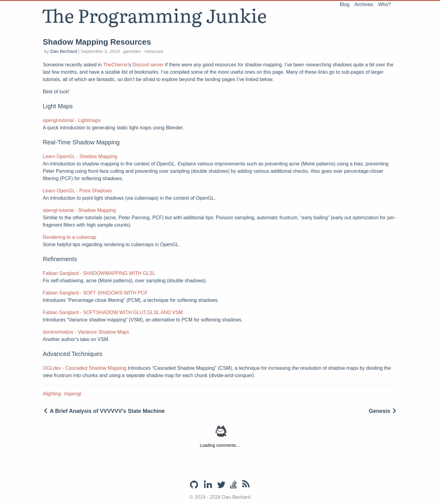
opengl (74, 394)
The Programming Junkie (154, 15)
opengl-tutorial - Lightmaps (72, 120)
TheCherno (115, 65)
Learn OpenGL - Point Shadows (77, 191)
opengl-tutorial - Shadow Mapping (79, 210)
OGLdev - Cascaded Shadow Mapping (85, 368)
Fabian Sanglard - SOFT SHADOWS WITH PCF (95, 293)
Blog (345, 4)
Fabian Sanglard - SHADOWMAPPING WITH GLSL (99, 273)
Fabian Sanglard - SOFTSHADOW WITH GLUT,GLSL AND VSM (113, 312)
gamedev (132, 51)
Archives (364, 4)
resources (153, 51)
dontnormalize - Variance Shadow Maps (86, 332)
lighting (53, 394)
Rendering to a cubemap (70, 237)
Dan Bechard (64, 51)
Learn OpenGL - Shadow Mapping (80, 156)
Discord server (148, 65)
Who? (384, 4)
